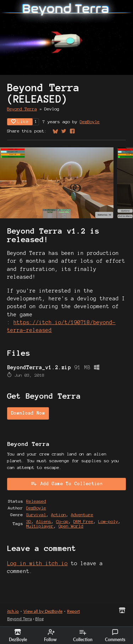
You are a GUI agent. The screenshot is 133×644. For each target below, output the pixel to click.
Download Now (28, 413)
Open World (71, 526)
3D (29, 521)
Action (59, 515)
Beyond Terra (22, 109)
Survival (36, 515)
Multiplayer (40, 526)
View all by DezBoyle (43, 611)
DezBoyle (90, 122)
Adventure (82, 515)
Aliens (44, 521)
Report (73, 611)
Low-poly (108, 521)
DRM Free (83, 521)
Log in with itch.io (37, 563)
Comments (115, 635)
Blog (39, 619)
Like (20, 122)
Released (36, 501)
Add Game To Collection (67, 484)
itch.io (13, 611)
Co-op (62, 521)
